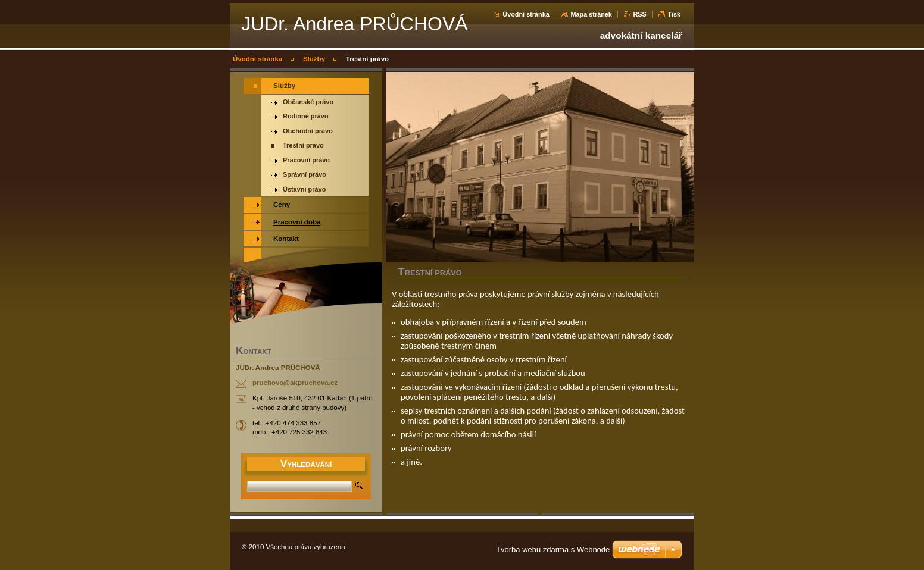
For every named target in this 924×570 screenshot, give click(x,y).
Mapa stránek (591, 14)
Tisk (674, 14)
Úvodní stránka (526, 14)
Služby (314, 59)
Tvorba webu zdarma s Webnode (553, 549)
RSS (639, 14)
